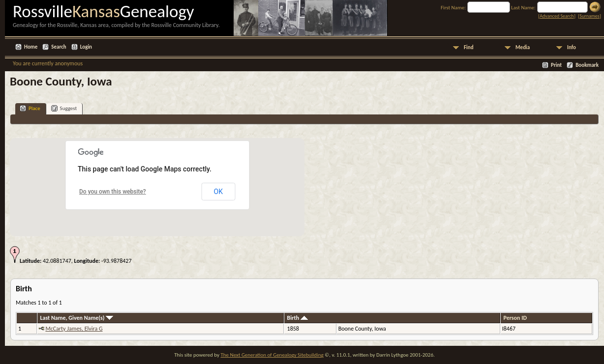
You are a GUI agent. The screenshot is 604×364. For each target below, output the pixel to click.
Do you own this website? (113, 192)
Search (59, 47)
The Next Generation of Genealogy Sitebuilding (272, 355)
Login (86, 47)
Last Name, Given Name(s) (76, 318)
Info (572, 47)
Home (31, 47)
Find (469, 47)
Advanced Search (557, 16)
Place (30, 108)
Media (523, 47)
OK (218, 192)
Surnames (589, 16)
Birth (298, 318)
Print (556, 65)
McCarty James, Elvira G (74, 329)
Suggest (64, 108)
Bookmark (587, 65)
